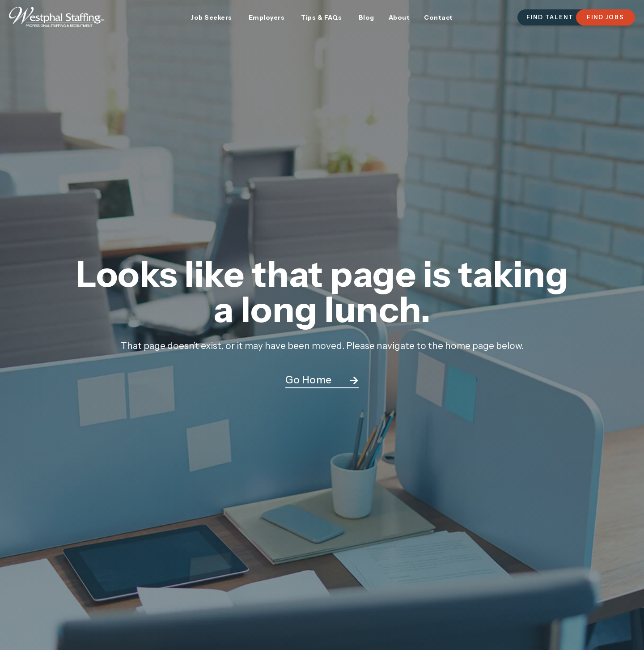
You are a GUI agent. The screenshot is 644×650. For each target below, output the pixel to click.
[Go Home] (354, 381)
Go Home (309, 380)
